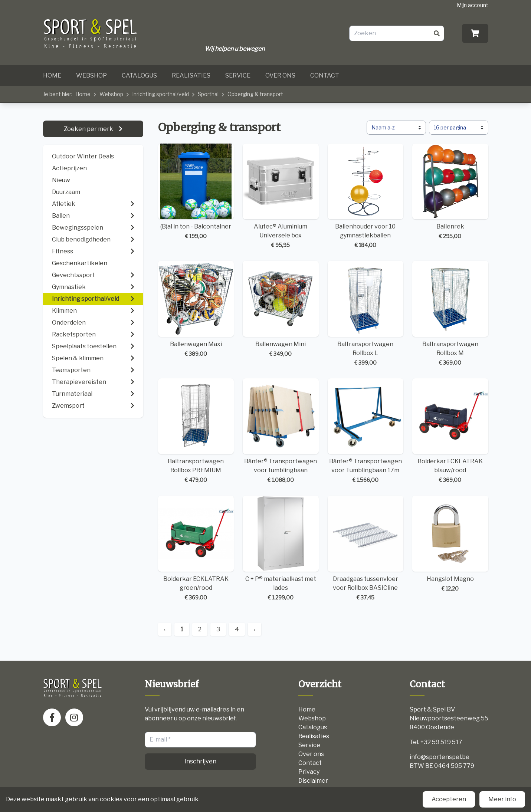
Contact (325, 75)
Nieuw (61, 180)
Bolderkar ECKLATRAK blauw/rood (450, 431)
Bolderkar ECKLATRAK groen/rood (196, 548)
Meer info (502, 799)
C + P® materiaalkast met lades (281, 548)
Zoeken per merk (89, 129)
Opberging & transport (255, 94)
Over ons (280, 75)
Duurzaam (66, 192)
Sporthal (208, 94)
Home (52, 75)
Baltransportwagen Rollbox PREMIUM (196, 431)
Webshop (91, 75)
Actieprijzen (69, 168)
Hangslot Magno (450, 544)
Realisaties (191, 75)
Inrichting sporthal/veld (160, 94)
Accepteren (449, 799)
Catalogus (139, 75)
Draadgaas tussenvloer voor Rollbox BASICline (366, 548)
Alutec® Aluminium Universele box (281, 196)
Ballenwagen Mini (281, 309)
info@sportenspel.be (440, 757)
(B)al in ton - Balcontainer (196, 192)
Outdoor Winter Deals (83, 156)
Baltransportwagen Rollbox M (450, 314)
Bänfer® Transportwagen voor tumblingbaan (281, 431)
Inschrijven (200, 761)
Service (238, 75)
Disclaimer (313, 781)
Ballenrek (450, 192)
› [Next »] (255, 629)
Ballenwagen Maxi (196, 309)
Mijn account (473, 5)
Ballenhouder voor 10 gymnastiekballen (366, 196)
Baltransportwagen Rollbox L (366, 314)
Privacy (309, 772)
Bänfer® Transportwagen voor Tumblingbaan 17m (366, 431)
